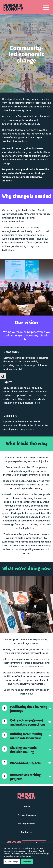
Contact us (26, 832)
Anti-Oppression (27, 823)
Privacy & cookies (27, 815)
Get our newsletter (33, 843)
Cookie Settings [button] (12, 862)
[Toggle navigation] (46, 7)
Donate (27, 806)
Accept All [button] (27, 862)
